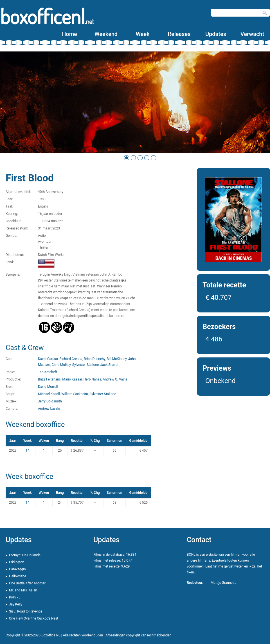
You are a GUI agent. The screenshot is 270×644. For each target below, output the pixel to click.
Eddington (17, 562)
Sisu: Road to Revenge (26, 611)
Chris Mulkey (61, 365)
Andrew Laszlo (49, 409)
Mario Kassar (72, 379)
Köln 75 (15, 597)
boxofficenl (47, 16)
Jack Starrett (110, 365)
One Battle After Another (27, 583)
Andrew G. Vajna (115, 379)
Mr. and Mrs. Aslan (23, 590)
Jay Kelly (16, 604)
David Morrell (48, 387)
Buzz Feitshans (49, 379)
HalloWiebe (18, 576)
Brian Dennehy (94, 359)
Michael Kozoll (49, 394)
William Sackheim (75, 394)
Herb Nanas (92, 379)
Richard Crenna (71, 359)
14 (28, 451)
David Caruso (48, 359)
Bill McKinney (117, 359)
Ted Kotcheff (48, 372)
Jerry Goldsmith (50, 401)
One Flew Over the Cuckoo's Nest (34, 618)
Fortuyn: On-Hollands (25, 555)
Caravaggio (17, 569)
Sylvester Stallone (86, 365)
